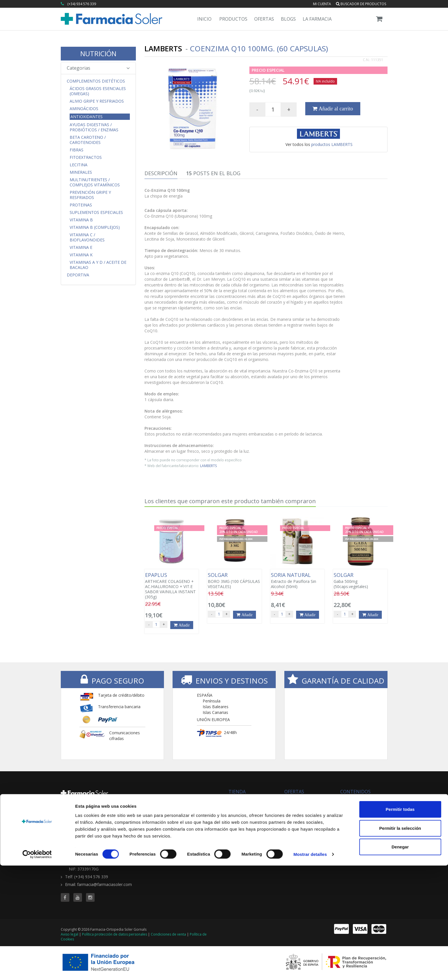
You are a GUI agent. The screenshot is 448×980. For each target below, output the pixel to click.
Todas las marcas (245, 800)
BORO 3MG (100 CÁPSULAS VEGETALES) (234, 581)
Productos (233, 19)
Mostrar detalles (310, 969)
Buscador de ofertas (303, 806)
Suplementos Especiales (96, 212)
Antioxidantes (87, 117)
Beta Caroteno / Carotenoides (88, 140)
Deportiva (78, 275)
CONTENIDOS (355, 792)
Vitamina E (81, 247)
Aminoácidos (84, 109)
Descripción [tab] (161, 173)
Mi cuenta (322, 4)
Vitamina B (81, 220)
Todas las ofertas (300, 800)
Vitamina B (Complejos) (95, 227)
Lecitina (79, 165)
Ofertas (264, 19)
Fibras (77, 150)
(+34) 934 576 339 (82, 4)
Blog (344, 800)
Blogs (288, 19)
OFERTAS (294, 792)
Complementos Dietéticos (96, 81)
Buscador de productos (361, 4)
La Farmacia (317, 19)
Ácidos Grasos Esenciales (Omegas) (98, 91)
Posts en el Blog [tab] (213, 173)
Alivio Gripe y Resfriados (97, 101)
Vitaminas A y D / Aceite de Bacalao (98, 265)
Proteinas (81, 205)
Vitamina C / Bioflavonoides (87, 237)
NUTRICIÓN (98, 53)
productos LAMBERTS (332, 144)
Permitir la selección (400, 943)
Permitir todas (400, 924)
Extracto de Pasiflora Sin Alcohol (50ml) (297, 581)
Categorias (98, 68)
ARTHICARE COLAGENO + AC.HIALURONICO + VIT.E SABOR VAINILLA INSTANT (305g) (172, 586)
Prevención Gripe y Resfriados (90, 195)
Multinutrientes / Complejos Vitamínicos (95, 182)
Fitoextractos (86, 157)
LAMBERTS (209, 466)
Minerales (81, 172)
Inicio (204, 19)
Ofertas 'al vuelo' (300, 812)
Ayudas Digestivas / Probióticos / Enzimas (94, 127)
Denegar (400, 961)
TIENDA (237, 792)
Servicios (348, 806)
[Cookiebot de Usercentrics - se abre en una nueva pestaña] (37, 969)
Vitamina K (81, 255)
